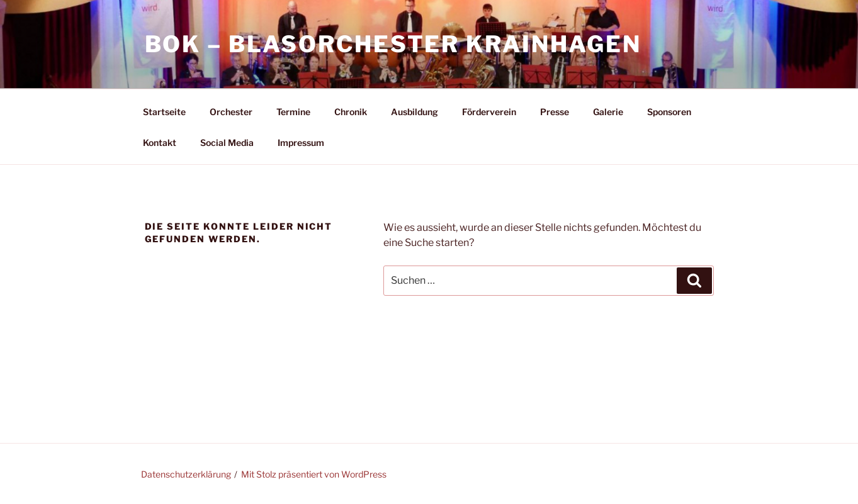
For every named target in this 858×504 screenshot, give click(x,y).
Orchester (231, 112)
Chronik (351, 112)
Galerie (608, 112)
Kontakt (160, 143)
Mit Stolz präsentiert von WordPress (314, 474)
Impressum (301, 143)
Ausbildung (415, 112)
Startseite (164, 112)
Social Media (227, 143)
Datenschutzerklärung (186, 474)
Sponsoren (669, 112)
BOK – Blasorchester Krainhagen (393, 44)
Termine (293, 112)
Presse (555, 112)
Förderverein (489, 112)
